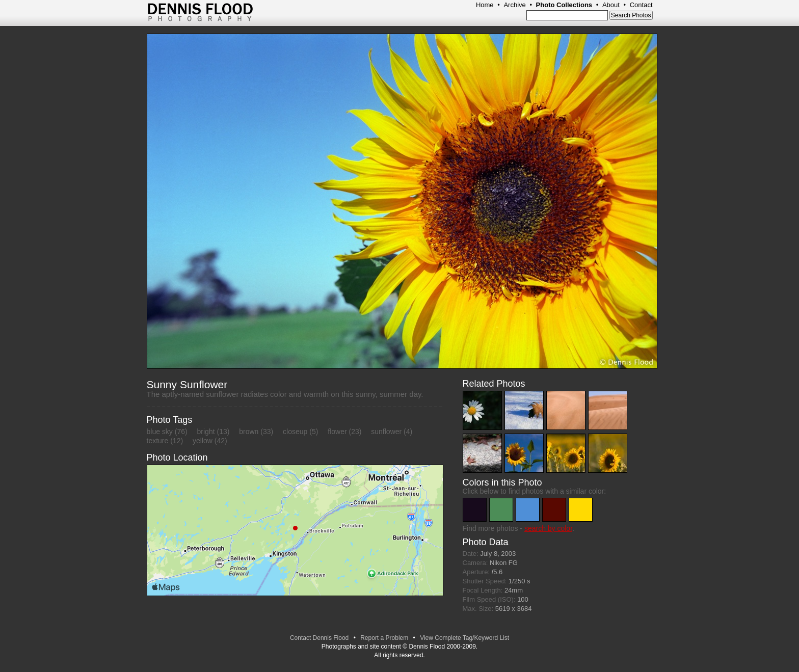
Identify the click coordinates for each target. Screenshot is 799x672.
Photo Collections (564, 5)
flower (337, 432)
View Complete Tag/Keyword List (464, 638)
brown (249, 432)
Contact (641, 5)
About (611, 5)
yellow (203, 441)
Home (485, 5)
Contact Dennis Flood (319, 638)
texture (158, 441)
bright (206, 432)
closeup (295, 432)
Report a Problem (384, 638)
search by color (548, 528)
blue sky (160, 432)
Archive (514, 5)
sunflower (386, 432)
